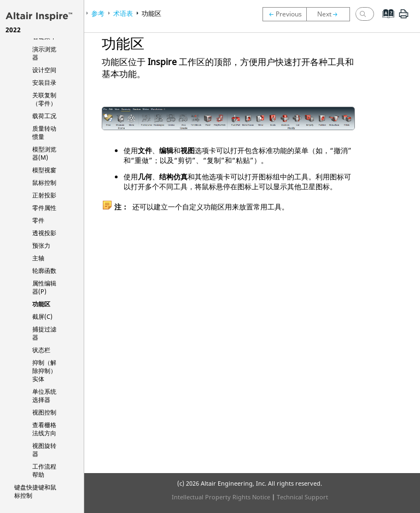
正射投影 (44, 195)
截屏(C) (42, 316)
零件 (38, 220)
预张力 (41, 245)
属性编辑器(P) (44, 287)
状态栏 (41, 350)
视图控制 (44, 412)
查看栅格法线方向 (44, 429)
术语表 (123, 13)
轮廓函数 (44, 270)
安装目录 (44, 82)
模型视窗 (44, 170)
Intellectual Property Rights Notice (221, 497)
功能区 (41, 304)
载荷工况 (44, 116)
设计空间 (44, 70)
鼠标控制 (44, 182)
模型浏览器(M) (44, 153)
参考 (98, 13)
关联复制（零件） (44, 99)
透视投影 (44, 233)
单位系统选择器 (44, 395)
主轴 (38, 258)
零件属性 (44, 208)
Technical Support (302, 497)
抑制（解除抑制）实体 (44, 371)
